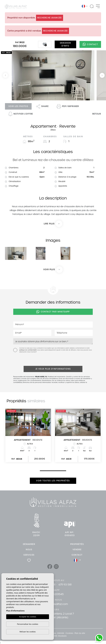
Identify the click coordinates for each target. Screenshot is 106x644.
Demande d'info (65, 44)
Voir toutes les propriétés (53, 481)
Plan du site (80, 633)
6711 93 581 (65, 585)
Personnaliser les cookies (28, 624)
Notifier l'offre (21, 114)
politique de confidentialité (28, 350)
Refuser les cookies (28, 632)
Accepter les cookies (28, 617)
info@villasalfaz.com (55, 604)
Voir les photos (18, 106)
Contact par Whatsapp (53, 312)
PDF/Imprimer (68, 106)
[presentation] (28, 360)
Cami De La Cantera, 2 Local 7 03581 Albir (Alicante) (55, 616)
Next (102, 75)
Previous (5, 75)
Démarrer (29, 544)
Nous (29, 550)
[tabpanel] (28, 435)
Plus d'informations (15, 611)
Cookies (69, 633)
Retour (97, 114)
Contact (90, 44)
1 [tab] (41, 471)
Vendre (77, 550)
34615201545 (55, 594)
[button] (53, 270)
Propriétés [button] (77, 544)
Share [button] (42, 106)
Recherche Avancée (50, 18)
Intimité (61, 633)
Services (29, 555)
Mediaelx (62, 636)
